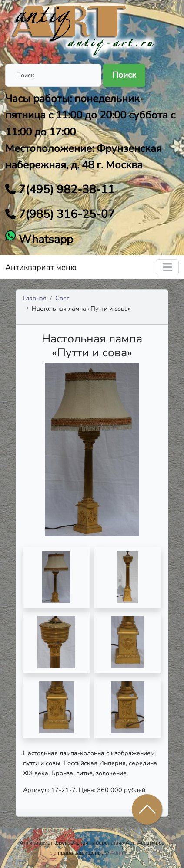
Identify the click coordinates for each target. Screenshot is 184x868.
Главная (35, 298)
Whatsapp (44, 239)
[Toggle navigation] (167, 267)
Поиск (124, 75)
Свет (62, 298)
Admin (118, 853)
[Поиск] (53, 75)
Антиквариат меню (41, 267)
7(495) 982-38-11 (65, 189)
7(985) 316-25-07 (65, 214)
